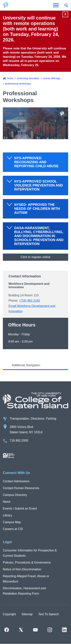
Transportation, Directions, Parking (33, 419)
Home (10, 78)
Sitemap (27, 614)
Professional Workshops (18, 84)
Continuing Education (28, 78)
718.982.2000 (19, 441)
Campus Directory (15, 495)
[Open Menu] (56, 5)
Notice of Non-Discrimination (22, 569)
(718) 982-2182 (30, 301)
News (7, 502)
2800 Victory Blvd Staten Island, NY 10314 (26, 430)
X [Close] (65, 14)
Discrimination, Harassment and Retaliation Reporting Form (24, 591)
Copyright (9, 614)
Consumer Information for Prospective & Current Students (30, 553)
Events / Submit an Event (20, 509)
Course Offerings (51, 78)
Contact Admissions (16, 481)
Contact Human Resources (21, 488)
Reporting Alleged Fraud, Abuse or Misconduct (26, 579)
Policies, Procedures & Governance (27, 562)
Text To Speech (49, 614)
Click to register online (35, 257)
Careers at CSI (13, 529)
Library (7, 515)
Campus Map (12, 522)
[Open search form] (66, 5)
